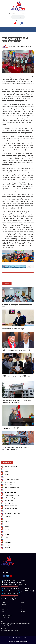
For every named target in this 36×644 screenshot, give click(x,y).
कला (3, 611)
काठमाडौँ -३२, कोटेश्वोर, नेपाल (7, 618)
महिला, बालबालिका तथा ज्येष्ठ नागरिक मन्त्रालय (12, 495)
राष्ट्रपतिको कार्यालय (8, 542)
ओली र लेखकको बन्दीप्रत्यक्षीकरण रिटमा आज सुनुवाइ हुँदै (16, 350)
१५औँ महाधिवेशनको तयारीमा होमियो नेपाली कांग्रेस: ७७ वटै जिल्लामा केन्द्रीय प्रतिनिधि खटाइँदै (17, 401)
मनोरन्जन (23, 602)
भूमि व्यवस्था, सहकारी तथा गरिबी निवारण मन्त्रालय (13, 490)
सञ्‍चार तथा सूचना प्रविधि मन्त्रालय (10, 469)
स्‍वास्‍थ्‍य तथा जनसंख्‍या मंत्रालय (10, 482)
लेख (22, 605)
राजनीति (4, 605)
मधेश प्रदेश (6, 532)
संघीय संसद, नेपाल (8, 545)
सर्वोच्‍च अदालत (7, 548)
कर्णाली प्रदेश (7, 522)
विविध (22, 607)
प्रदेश (3, 607)
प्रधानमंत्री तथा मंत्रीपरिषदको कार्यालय (11, 467)
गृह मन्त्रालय (7, 472)
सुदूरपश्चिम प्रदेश (7, 519)
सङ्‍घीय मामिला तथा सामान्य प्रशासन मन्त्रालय (12, 514)
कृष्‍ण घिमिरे (15, 590)
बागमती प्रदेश (7, 529)
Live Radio (18, 21)
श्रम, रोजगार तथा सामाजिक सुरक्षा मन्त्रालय (12, 498)
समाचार (4, 602)
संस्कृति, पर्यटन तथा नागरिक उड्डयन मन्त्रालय (12, 487)
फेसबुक (22, 24)
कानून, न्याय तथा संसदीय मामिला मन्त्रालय (12, 480)
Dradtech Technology (21, 642)
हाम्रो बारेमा (23, 611)
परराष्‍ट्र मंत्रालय (7, 474)
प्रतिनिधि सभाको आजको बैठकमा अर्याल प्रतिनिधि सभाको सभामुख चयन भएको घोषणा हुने (16, 377)
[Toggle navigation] (33, 30)
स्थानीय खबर (5, 609)
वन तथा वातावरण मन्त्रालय (9, 501)
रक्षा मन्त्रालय (7, 477)
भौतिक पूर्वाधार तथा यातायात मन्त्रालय (11, 506)
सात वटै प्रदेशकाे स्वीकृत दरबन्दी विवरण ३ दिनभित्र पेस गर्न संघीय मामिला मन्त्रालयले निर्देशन (17, 449)
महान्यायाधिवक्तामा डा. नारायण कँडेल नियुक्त (13, 329)
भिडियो (22, 609)
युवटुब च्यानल (15, 24)
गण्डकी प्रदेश (7, 527)
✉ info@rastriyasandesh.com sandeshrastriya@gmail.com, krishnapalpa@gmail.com (15, 624)
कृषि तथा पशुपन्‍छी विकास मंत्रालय (10, 485)
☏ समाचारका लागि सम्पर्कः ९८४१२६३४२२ (10, 631)
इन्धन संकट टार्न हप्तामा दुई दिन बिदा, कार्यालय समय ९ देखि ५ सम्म (18, 306)
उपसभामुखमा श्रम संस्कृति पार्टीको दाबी (12, 428)
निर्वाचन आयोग (7, 537)
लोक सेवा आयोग (7, 535)
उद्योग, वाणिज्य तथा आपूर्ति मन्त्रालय (10, 493)
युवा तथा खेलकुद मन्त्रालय (9, 503)
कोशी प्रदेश (7, 540)
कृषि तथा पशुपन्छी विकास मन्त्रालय (10, 516)
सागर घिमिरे (32, 592)
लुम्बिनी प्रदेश (7, 524)
